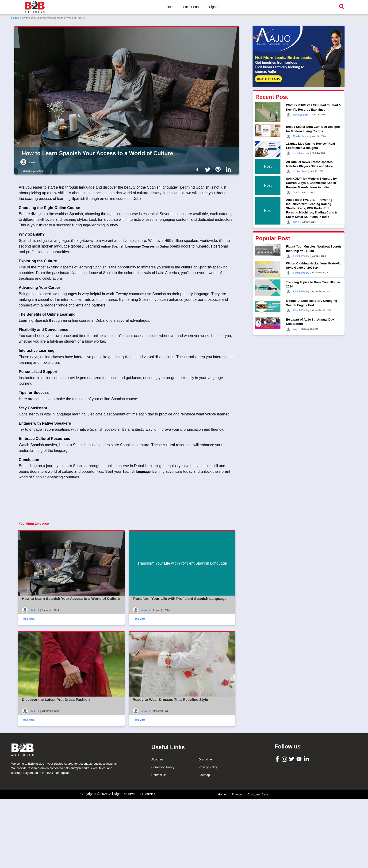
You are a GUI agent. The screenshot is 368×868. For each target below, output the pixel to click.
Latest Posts (192, 7)
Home (170, 7)
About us (157, 830)
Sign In (215, 7)
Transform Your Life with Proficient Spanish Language (181, 634)
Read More (28, 655)
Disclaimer (206, 830)
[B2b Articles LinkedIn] (229, 170)
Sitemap (204, 846)
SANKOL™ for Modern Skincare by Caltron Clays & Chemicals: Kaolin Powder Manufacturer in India (311, 183)
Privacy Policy (208, 838)
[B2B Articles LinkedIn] (307, 830)
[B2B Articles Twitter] (292, 829)
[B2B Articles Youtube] (300, 829)
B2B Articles (147, 865)
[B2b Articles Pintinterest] (219, 169)
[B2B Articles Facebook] (278, 829)
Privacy (237, 865)
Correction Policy (163, 838)
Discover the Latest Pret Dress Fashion (57, 735)
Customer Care (258, 865)
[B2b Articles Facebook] (198, 169)
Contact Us (159, 846)
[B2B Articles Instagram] (285, 830)
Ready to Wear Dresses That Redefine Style (171, 735)
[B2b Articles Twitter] (209, 169)
